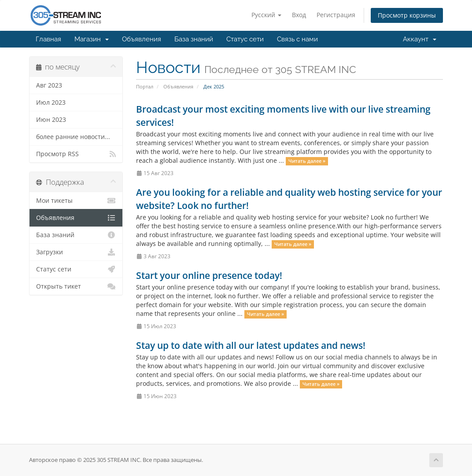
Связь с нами (297, 39)
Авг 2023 (49, 85)
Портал (145, 86)
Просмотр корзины (407, 15)
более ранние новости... (73, 137)
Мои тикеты (76, 201)
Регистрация (336, 15)
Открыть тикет (76, 286)
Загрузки (76, 252)
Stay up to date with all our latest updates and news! (251, 345)
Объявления (142, 39)
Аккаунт (420, 39)
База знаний (194, 39)
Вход (299, 15)
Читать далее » (307, 161)
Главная (48, 39)
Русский (266, 15)
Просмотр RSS (76, 154)
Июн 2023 (51, 120)
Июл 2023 (51, 103)
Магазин (92, 39)
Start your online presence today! (209, 275)
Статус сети (245, 39)
